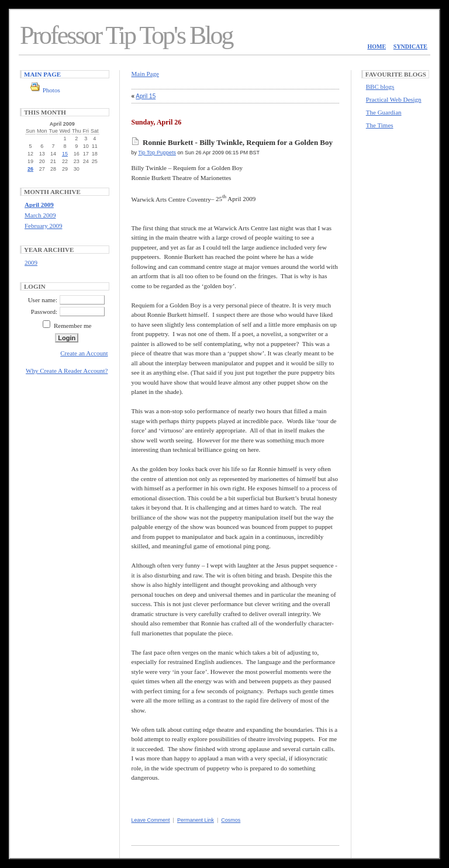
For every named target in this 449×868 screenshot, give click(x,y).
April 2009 (39, 205)
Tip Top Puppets (157, 153)
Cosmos (231, 820)
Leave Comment (151, 820)
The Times (380, 125)
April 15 (146, 96)
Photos (51, 90)
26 (30, 169)
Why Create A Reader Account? (67, 371)
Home (377, 46)
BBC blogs (380, 87)
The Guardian (384, 112)
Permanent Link (196, 820)
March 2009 (40, 215)
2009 (31, 262)
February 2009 (43, 226)
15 (65, 154)
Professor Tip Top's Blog (126, 35)
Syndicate (410, 46)
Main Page (42, 74)
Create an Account (84, 353)
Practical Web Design (394, 99)
